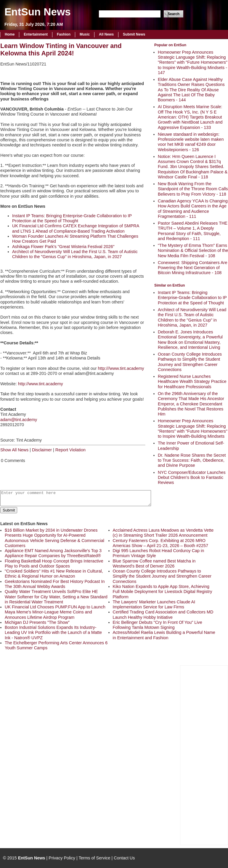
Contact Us (124, 858)
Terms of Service (94, 858)
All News (106, 34)
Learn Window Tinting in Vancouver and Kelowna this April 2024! (61, 50)
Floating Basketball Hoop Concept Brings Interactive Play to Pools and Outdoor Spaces (54, 564)
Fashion (64, 34)
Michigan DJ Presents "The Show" (37, 622)
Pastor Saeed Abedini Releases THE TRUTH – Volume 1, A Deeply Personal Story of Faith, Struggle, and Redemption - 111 (193, 231)
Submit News (134, 34)
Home (10, 34)
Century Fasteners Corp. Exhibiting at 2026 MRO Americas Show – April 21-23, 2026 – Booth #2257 (160, 543)
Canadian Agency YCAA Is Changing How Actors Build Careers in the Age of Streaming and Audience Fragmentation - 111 (193, 209)
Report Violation (70, 450)
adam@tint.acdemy (19, 420)
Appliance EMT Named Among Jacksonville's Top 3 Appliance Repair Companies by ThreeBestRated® (53, 553)
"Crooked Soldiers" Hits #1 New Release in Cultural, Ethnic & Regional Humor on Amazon (54, 574)
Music (85, 34)
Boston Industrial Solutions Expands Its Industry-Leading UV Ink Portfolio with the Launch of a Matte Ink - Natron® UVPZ (53, 633)
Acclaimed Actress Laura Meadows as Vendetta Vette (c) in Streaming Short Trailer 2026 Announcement (163, 533)
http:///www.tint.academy (121, 368)
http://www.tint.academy (41, 384)
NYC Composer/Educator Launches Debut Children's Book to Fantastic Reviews (192, 478)
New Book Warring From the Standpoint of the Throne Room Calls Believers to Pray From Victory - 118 (193, 189)
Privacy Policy (62, 858)
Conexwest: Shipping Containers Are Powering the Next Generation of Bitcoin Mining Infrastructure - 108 (192, 268)
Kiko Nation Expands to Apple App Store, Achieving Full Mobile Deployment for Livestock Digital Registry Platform (163, 592)
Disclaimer (42, 450)
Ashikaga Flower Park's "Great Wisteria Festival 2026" (63, 247)
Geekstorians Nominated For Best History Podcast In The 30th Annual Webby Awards (55, 584)
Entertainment (36, 34)
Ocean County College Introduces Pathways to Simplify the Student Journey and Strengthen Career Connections (190, 362)
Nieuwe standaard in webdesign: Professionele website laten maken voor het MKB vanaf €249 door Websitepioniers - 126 (191, 142)
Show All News (14, 450)
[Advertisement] (204, 754)
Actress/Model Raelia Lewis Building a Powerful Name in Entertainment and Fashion (164, 635)
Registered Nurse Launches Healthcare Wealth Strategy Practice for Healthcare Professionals (192, 382)
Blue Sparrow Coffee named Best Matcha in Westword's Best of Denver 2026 (154, 564)
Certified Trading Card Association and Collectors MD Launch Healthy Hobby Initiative (163, 614)
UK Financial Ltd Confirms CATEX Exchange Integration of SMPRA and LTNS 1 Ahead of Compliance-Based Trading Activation (76, 228)
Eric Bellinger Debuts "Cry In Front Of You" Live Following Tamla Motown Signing (158, 625)
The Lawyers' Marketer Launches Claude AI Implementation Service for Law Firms (154, 604)
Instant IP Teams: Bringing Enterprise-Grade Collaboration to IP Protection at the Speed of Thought (192, 298)
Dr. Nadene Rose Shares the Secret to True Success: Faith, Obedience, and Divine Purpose (192, 460)
